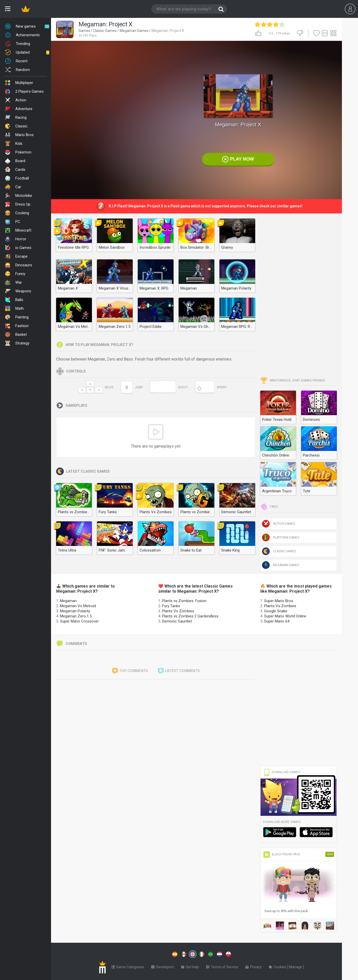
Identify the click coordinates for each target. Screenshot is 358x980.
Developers (163, 966)
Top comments (130, 671)
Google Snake (276, 611)
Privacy (254, 966)
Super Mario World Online (285, 616)
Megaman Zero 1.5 (76, 616)
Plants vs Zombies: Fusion (184, 601)
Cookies (278, 966)
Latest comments (179, 671)
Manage (296, 966)
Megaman (68, 601)
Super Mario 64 (277, 621)
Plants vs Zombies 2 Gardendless (190, 616)
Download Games (281, 772)
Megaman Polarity (75, 611)
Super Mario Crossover (79, 621)
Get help (190, 966)
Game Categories (128, 966)
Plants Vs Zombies (178, 611)
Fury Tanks (171, 606)
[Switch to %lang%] (146, 954)
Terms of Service (222, 966)
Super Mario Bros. (279, 601)
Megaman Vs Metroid (78, 606)
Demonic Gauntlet (177, 621)
